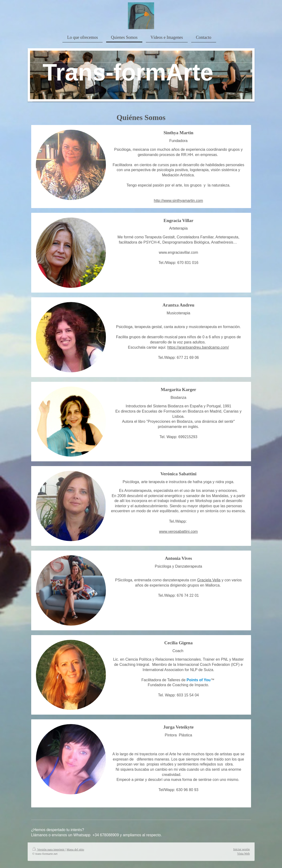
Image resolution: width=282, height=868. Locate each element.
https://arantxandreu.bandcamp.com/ (198, 347)
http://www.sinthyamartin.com (178, 201)
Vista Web (243, 853)
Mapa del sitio (75, 849)
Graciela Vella (209, 580)
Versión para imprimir (49, 849)
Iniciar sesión (242, 849)
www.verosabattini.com (178, 532)
